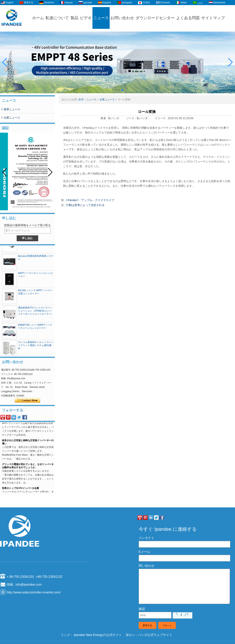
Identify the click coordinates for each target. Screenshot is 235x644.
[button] (113, 90)
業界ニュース (12, 109)
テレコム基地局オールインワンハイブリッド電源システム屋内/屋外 (36, 346)
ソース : (131, 118)
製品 (74, 18)
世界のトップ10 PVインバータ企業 (20, 489)
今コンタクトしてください (28, 400)
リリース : (161, 118)
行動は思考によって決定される (85, 205)
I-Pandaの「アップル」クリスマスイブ (90, 200)
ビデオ (86, 18)
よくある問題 (188, 18)
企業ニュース (12, 118)
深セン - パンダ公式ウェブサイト (149, 635)
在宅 (81, 99)
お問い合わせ (122, 18)
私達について (57, 18)
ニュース (101, 18)
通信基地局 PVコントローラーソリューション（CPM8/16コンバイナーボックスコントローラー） (36, 312)
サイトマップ (213, 18)
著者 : (104, 118)
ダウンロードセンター (155, 18)
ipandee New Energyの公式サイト (98, 635)
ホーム (38, 18)
